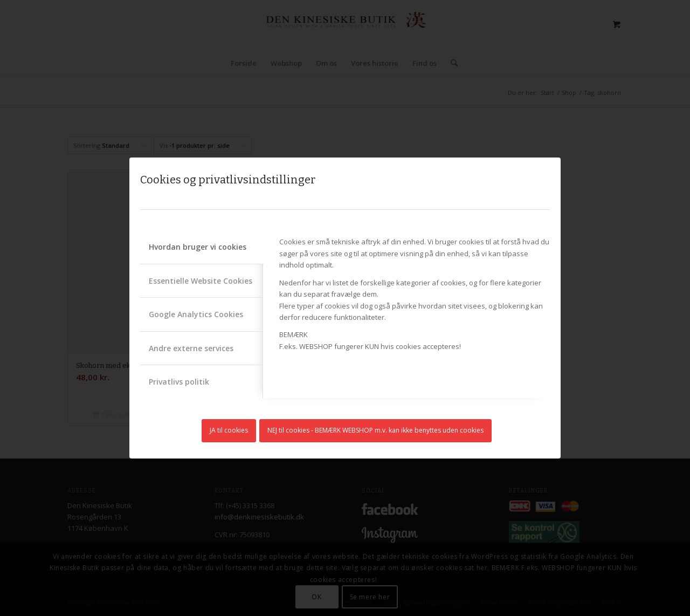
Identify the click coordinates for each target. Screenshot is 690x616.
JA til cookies (229, 430)
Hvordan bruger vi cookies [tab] (198, 247)
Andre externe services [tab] (191, 348)
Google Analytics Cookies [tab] (196, 314)
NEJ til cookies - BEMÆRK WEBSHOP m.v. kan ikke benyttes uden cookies (375, 430)
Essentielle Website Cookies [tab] (201, 281)
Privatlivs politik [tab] (179, 382)
